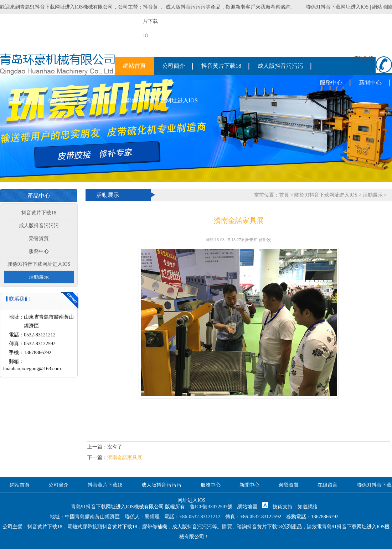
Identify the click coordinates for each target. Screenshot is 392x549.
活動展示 (39, 277)
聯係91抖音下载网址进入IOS (337, 7)
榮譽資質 (20, 100)
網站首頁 (134, 66)
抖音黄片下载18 (221, 66)
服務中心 (331, 83)
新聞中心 (370, 83)
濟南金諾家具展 (125, 457)
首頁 (284, 195)
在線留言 (59, 100)
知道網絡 (308, 507)
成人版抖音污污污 (186, 7)
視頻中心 (98, 100)
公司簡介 (174, 66)
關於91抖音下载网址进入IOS (326, 195)
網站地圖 (382, 7)
